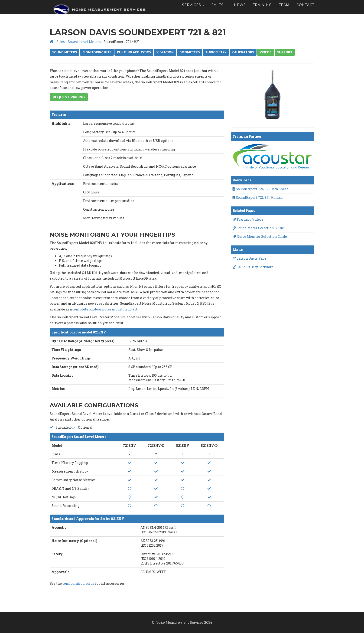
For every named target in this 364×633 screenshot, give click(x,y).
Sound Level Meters (84, 42)
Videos (266, 52)
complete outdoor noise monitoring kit (105, 309)
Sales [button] (219, 10)
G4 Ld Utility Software (253, 267)
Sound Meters (65, 52)
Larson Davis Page (249, 258)
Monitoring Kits (97, 52)
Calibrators (243, 52)
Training (262, 10)
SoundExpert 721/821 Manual (258, 197)
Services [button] (193, 10)
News (240, 10)
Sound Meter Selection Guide (258, 228)
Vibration (165, 52)
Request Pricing (69, 97)
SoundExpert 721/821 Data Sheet (260, 189)
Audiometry (216, 52)
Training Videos (248, 219)
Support (285, 52)
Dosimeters (190, 52)
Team (284, 10)
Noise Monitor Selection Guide (260, 237)
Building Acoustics (134, 52)
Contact (305, 10)
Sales (61, 42)
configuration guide (78, 583)
